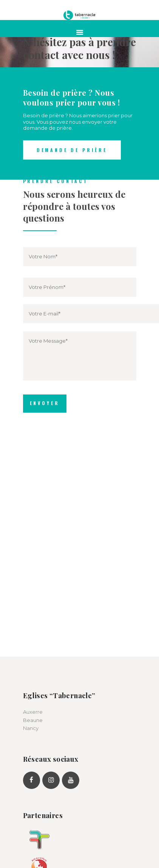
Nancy (31, 728)
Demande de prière (72, 150)
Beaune (33, 720)
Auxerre (33, 712)
